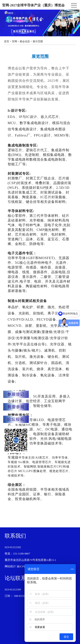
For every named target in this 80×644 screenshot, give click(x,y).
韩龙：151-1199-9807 (17, 554)
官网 (15, 41)
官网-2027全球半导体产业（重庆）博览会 (33, 5)
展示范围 (38, 41)
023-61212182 (13, 547)
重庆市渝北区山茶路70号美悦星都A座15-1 (30, 560)
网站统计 (10, 566)
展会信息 (25, 41)
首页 (7, 41)
